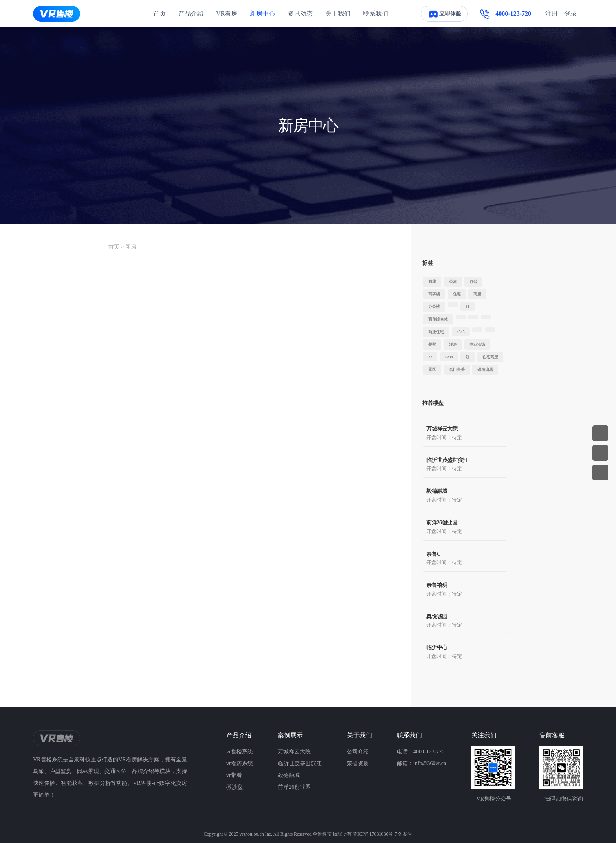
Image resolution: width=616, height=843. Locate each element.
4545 (461, 332)
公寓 (453, 281)
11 (467, 307)
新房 (131, 247)
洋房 (453, 344)
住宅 (457, 294)
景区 (432, 369)
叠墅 (432, 344)
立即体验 (444, 14)
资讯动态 (300, 14)
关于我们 (338, 14)
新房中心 (262, 14)
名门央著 (457, 369)
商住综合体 (438, 319)
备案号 (405, 834)
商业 (432, 281)
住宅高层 (490, 357)
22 (430, 357)
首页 (159, 14)
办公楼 (434, 307)
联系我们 (376, 14)
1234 (449, 357)
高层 (477, 294)
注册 (552, 14)
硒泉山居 (485, 369)
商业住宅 (436, 332)
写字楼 (434, 294)
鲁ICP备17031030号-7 (375, 834)
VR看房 (227, 14)
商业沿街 (477, 344)
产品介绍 (191, 14)
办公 (473, 281)
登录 (570, 14)
